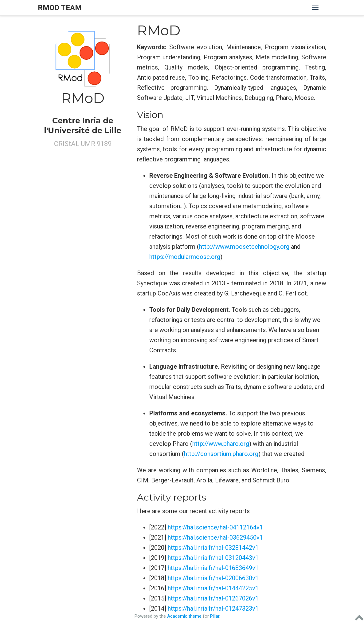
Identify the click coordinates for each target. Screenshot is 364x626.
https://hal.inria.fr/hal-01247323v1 (213, 608)
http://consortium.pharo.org (221, 454)
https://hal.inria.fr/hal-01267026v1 (213, 598)
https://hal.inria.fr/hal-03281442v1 (213, 548)
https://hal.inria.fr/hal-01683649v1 (213, 568)
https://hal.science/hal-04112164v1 (215, 527)
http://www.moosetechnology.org (244, 247)
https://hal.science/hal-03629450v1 (215, 537)
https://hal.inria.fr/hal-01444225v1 (213, 588)
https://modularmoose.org (185, 257)
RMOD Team (60, 8)
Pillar (215, 616)
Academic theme (184, 616)
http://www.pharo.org (221, 444)
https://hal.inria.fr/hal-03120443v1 (213, 558)
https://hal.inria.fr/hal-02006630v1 (213, 578)
